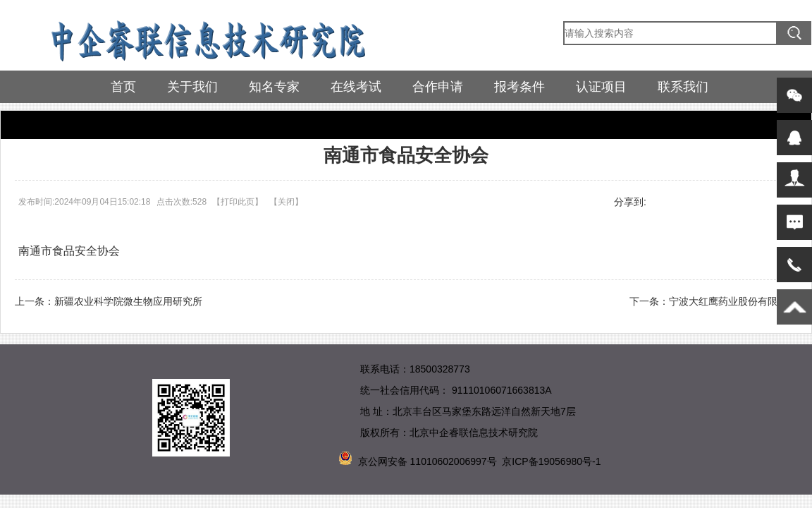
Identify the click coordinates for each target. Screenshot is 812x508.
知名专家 (274, 87)
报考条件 (519, 87)
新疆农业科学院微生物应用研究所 (128, 301)
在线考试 (356, 87)
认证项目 (601, 87)
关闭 (286, 202)
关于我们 (192, 87)
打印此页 (238, 202)
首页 (123, 87)
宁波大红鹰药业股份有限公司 (733, 301)
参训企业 (61, 125)
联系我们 (683, 87)
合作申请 (438, 87)
